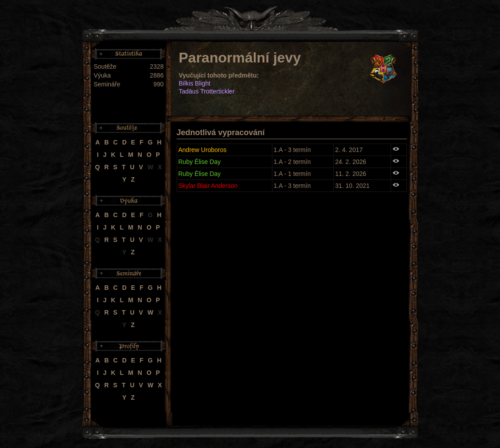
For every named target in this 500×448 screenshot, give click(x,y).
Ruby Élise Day (200, 162)
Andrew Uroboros (203, 150)
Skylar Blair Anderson (208, 186)
